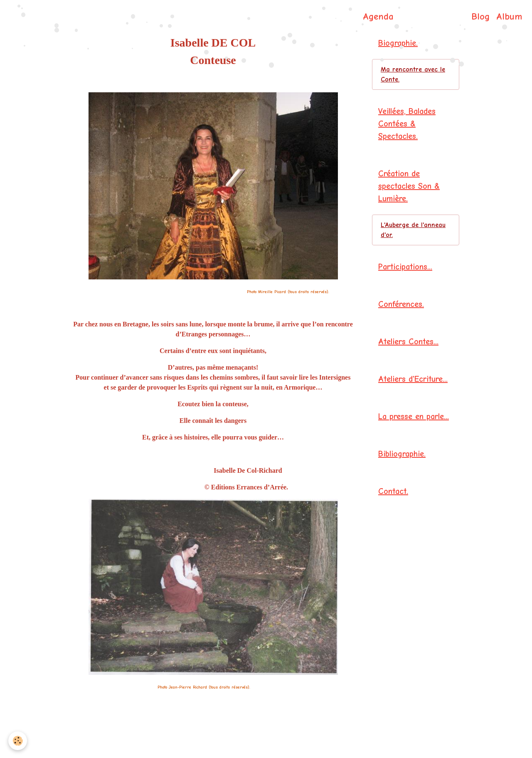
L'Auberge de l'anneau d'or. (413, 230)
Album (509, 17)
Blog (480, 17)
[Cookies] (18, 741)
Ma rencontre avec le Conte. (413, 74)
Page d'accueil (327, 17)
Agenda (378, 17)
